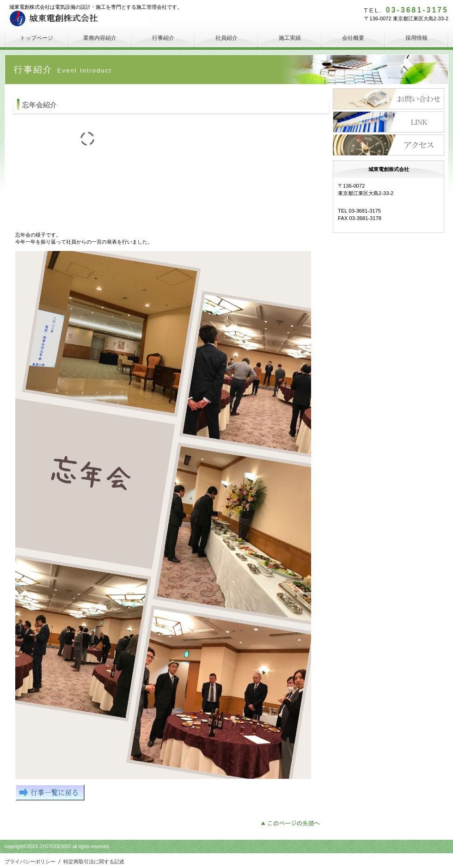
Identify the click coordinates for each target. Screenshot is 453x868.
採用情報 (389, 122)
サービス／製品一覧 (389, 99)
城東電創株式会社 (78, 18)
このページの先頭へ (293, 822)
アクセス (389, 145)
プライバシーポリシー (30, 862)
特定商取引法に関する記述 (94, 862)
